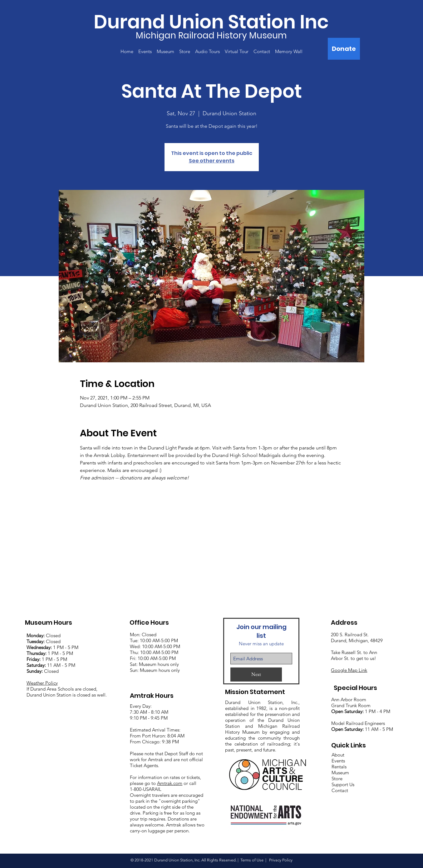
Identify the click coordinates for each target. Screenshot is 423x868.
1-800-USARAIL (146, 789)
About (338, 755)
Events (338, 761)
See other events (212, 161)
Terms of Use (252, 860)
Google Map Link (349, 670)
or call (189, 783)
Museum (340, 773)
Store (337, 779)
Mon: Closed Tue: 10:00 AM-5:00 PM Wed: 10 (154, 640)
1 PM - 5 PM (66, 647)
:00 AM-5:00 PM (164, 646)
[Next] (256, 675)
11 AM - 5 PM (51, 665)
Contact (340, 790)
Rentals (339, 767)
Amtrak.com (170, 783)
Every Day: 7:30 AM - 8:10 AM (149, 709)
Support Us (343, 784)
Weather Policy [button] (42, 683)
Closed (44, 635)
